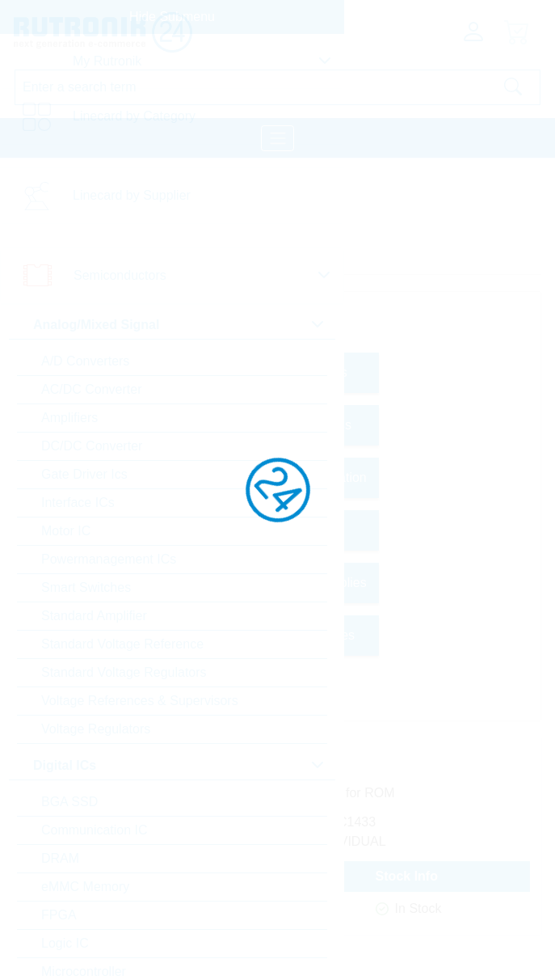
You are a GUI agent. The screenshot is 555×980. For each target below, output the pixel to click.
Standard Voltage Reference (122, 644)
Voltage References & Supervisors (140, 701)
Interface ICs (78, 503)
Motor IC (66, 531)
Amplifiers (69, 418)
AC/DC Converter (91, 389)
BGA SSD (69, 802)
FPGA (59, 915)
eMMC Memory (85, 887)
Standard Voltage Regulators (124, 672)
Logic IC (65, 943)
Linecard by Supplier (132, 195)
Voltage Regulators (96, 729)
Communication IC (95, 830)
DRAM (60, 858)
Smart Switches (86, 587)
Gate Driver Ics (84, 474)
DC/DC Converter (92, 446)
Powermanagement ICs (109, 559)
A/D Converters (85, 361)
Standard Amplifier (94, 616)
